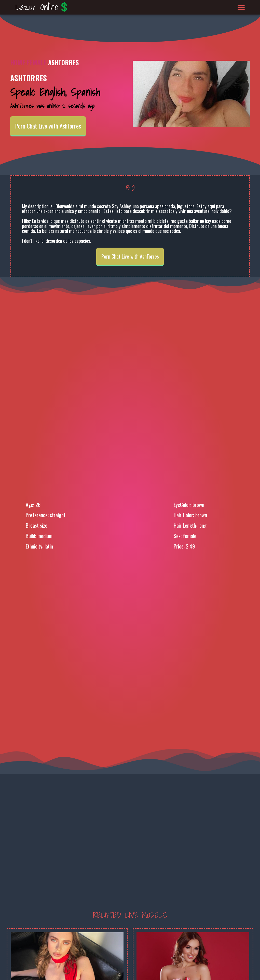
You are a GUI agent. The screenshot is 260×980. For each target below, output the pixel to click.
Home (18, 62)
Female (37, 62)
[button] (241, 7)
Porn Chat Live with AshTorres (48, 126)
